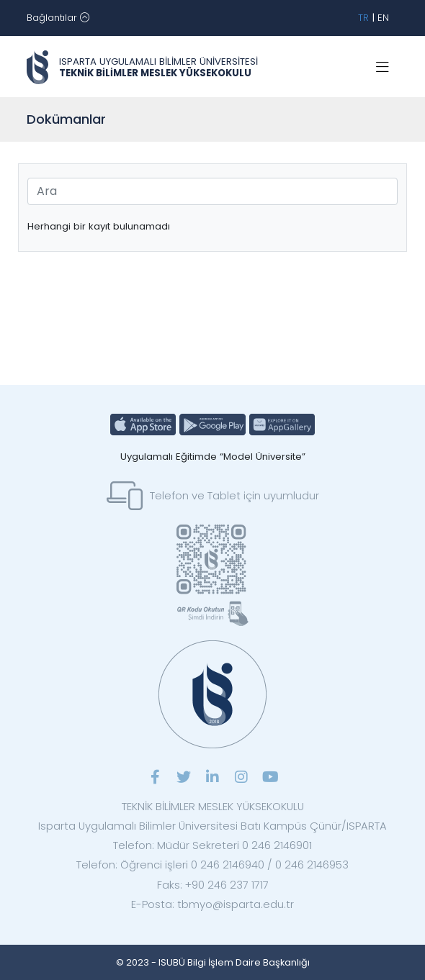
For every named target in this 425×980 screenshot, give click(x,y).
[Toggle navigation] (58, 18)
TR (363, 18)
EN (383, 18)
